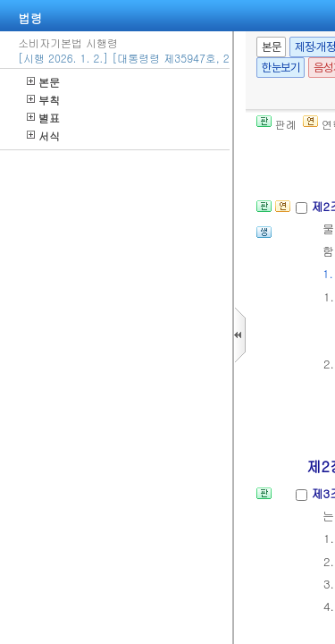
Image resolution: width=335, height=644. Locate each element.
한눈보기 (281, 68)
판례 (276, 124)
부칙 (43, 100)
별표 (43, 118)
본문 (43, 82)
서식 (43, 136)
